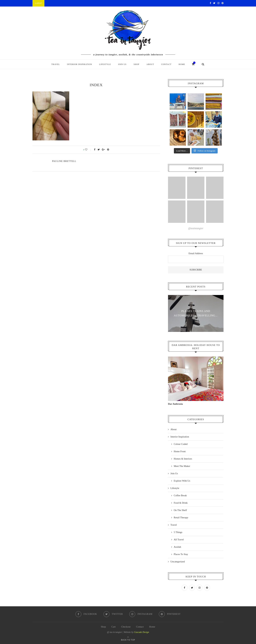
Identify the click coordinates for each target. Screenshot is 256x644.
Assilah (177, 547)
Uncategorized (178, 561)
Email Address (196, 253)
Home (182, 64)
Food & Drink (181, 503)
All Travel (179, 539)
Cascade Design (141, 632)
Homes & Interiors (183, 459)
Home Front (180, 451)
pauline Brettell (64, 161)
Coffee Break (180, 495)
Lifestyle (105, 64)
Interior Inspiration (79, 64)
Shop (136, 64)
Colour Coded (181, 444)
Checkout (126, 626)
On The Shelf (180, 510)
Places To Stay (181, 554)
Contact (166, 64)
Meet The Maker (182, 466)
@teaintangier (196, 228)
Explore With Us (182, 481)
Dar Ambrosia (175, 404)
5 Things (178, 532)
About (150, 64)
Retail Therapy (181, 517)
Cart (113, 626)
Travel (56, 64)
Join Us (122, 64)
